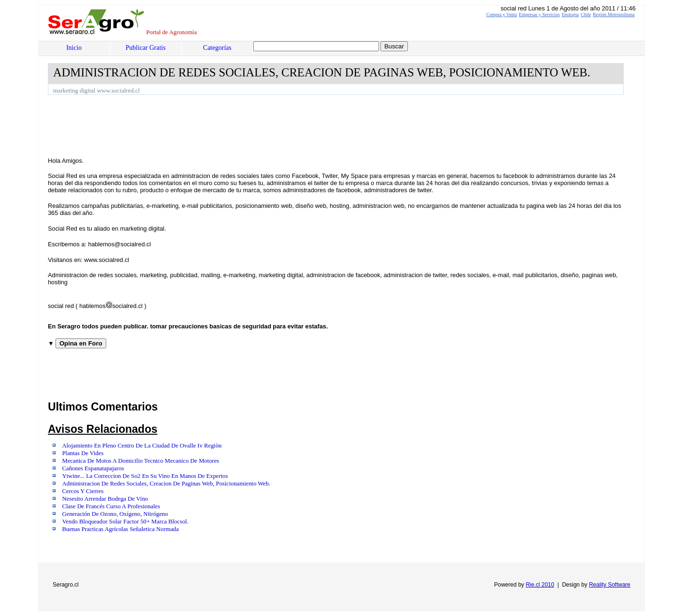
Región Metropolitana (614, 14)
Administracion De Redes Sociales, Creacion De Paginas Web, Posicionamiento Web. (166, 484)
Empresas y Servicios (539, 14)
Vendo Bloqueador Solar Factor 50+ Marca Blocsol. (125, 522)
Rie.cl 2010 (540, 585)
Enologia (570, 14)
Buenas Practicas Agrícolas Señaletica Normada (120, 529)
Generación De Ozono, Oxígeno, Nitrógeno (115, 514)
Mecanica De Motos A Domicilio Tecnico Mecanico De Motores (141, 461)
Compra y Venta (502, 14)
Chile (586, 14)
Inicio (74, 48)
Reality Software (610, 585)
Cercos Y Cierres (83, 491)
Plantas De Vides (83, 453)
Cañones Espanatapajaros (93, 468)
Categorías (217, 48)
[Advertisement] (221, 121)
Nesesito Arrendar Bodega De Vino (105, 499)
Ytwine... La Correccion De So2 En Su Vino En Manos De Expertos (145, 476)
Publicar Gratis (146, 48)
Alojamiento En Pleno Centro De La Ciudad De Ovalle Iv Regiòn (142, 446)
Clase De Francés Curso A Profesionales (111, 506)
